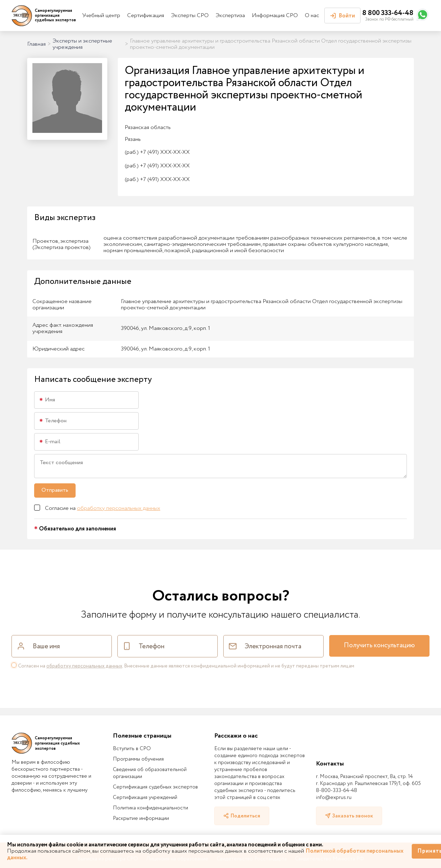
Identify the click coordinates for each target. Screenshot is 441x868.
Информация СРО (275, 16)
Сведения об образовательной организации (150, 773)
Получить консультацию (379, 646)
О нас (312, 16)
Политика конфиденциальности (150, 808)
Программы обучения (138, 759)
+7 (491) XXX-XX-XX (157, 152)
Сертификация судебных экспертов (155, 787)
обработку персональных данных (119, 508)
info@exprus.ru (334, 798)
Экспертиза (230, 16)
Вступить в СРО (132, 749)
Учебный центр (101, 16)
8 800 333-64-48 (388, 13)
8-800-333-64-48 (336, 791)
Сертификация (146, 16)
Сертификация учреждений (145, 798)
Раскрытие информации (141, 818)
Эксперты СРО (190, 16)
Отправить (55, 490)
